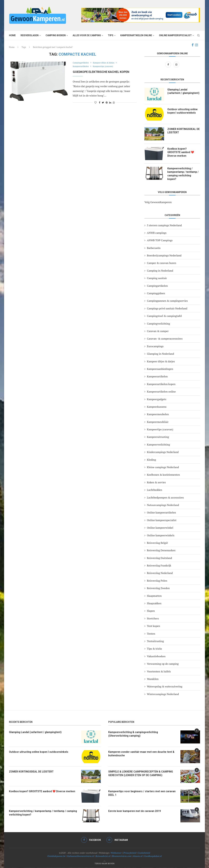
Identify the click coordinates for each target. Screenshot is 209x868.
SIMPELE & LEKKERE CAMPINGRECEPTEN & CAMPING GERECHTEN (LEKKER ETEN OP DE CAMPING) (141, 774)
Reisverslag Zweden (158, 588)
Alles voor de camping (87, 35)
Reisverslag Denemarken (161, 551)
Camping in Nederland (160, 271)
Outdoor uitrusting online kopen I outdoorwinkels (183, 111)
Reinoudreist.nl (103, 856)
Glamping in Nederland (161, 354)
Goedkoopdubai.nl (153, 856)
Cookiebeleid (144, 853)
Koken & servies (156, 483)
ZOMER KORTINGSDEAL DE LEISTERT (182, 131)
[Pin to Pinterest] (107, 102)
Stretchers (153, 619)
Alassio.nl (138, 856)
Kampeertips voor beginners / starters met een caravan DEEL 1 (138, 793)
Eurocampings (155, 347)
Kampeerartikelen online (136, 35)
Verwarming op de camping (163, 664)
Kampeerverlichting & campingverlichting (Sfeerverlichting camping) (134, 734)
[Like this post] (96, 102)
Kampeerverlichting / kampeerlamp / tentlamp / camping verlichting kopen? (183, 174)
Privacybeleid (130, 853)
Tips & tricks (154, 649)
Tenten (151, 634)
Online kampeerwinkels (161, 535)
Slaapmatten (154, 596)
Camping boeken (56, 35)
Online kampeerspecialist (175, 35)
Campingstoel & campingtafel (164, 316)
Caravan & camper (158, 331)
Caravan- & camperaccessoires (165, 339)
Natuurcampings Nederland (163, 505)
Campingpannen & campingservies (167, 301)
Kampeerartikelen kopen (161, 384)
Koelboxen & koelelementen (163, 475)
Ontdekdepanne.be (56, 856)
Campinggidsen (156, 294)
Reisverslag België (157, 543)
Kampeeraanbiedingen (160, 369)
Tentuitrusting (155, 641)
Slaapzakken (154, 604)
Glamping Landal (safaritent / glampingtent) (177, 93)
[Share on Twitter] (103, 102)
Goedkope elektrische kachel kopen (101, 72)
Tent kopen (153, 626)
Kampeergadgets (157, 399)
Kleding (151, 460)
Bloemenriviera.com (122, 856)
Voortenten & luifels (159, 672)
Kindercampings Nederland (163, 452)
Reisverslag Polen (157, 581)
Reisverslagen (30, 35)
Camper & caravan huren (162, 263)
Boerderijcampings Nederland (164, 256)
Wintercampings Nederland (163, 694)
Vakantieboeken (156, 657)
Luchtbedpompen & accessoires (165, 498)
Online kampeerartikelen (161, 513)
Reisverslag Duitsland (159, 558)
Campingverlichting (158, 324)
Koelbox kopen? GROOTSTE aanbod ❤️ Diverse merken (181, 152)
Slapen (151, 611)
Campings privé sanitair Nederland (167, 309)
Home (12, 35)
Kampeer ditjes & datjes (105, 63)
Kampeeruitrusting (158, 437)
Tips (111, 35)
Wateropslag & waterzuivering (165, 687)
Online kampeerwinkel (160, 528)
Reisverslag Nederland (160, 573)
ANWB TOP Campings (160, 241)
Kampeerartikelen (81, 67)
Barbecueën (154, 248)
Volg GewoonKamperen (158, 202)
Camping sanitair (157, 278)
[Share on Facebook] (100, 102)
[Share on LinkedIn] (110, 102)
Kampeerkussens (157, 407)
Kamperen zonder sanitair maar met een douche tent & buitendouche (142, 754)
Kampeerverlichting (158, 445)
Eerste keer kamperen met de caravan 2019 (136, 811)
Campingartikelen (81, 63)
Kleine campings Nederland (163, 467)
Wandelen (153, 679)
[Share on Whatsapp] (114, 102)
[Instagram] (197, 45)
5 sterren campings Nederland (164, 225)
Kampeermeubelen (158, 415)
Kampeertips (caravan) (104, 67)
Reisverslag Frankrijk (159, 566)
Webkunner (116, 853)
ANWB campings (157, 233)
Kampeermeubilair (158, 422)
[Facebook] (193, 45)
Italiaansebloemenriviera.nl (80, 856)
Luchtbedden (155, 490)
